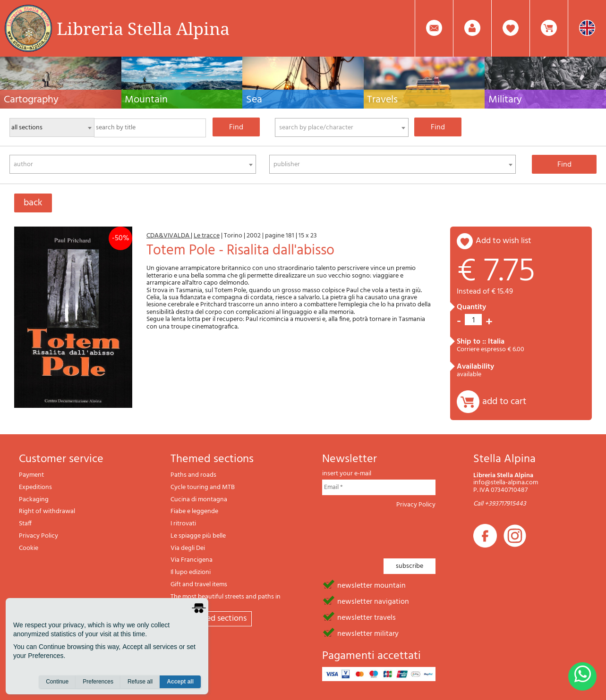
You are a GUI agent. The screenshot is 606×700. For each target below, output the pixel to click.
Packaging (34, 500)
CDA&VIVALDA (169, 236)
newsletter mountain (371, 585)
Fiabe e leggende (194, 511)
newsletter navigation (373, 601)
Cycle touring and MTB (203, 487)
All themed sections (211, 619)
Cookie (29, 548)
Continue (57, 682)
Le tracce (207, 236)
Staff (25, 524)
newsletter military (368, 633)
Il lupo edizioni (191, 572)
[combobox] (342, 127)
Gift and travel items (199, 585)
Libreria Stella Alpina (143, 28)
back (33, 203)
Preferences (98, 682)
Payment (31, 475)
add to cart (504, 402)
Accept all (180, 682)
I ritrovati (183, 524)
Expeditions (35, 487)
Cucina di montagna (199, 500)
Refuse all (140, 682)
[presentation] (394, 531)
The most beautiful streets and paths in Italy (226, 601)
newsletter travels (367, 617)
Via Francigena (192, 560)
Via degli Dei (188, 548)
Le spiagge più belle (198, 536)
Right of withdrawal (47, 511)
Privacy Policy (38, 536)
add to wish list (504, 241)
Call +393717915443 (500, 504)
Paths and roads (193, 475)
